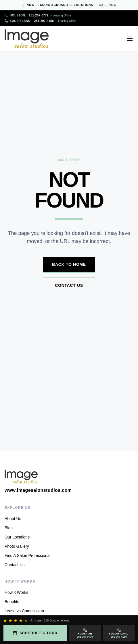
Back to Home (69, 264)
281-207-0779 (38, 15)
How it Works (16, 592)
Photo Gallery (17, 546)
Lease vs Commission (24, 611)
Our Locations (17, 537)
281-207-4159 (41, 21)
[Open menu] (130, 39)
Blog (9, 528)
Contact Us (69, 285)
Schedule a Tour (35, 633)
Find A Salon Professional (28, 556)
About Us (13, 519)
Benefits (12, 602)
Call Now (108, 5)
